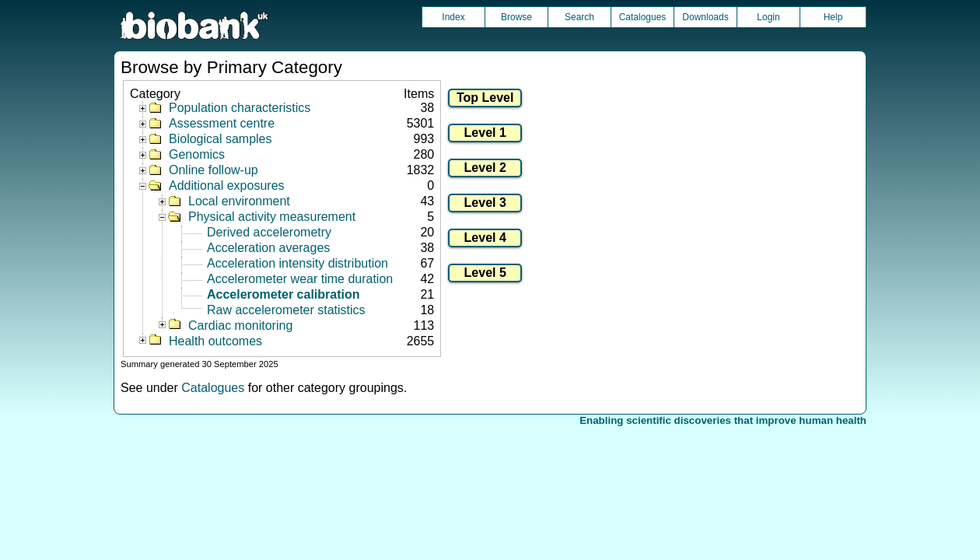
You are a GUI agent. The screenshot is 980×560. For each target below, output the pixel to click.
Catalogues (643, 17)
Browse (516, 17)
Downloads (705, 17)
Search (579, 17)
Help (833, 17)
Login (768, 17)
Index (453, 17)
